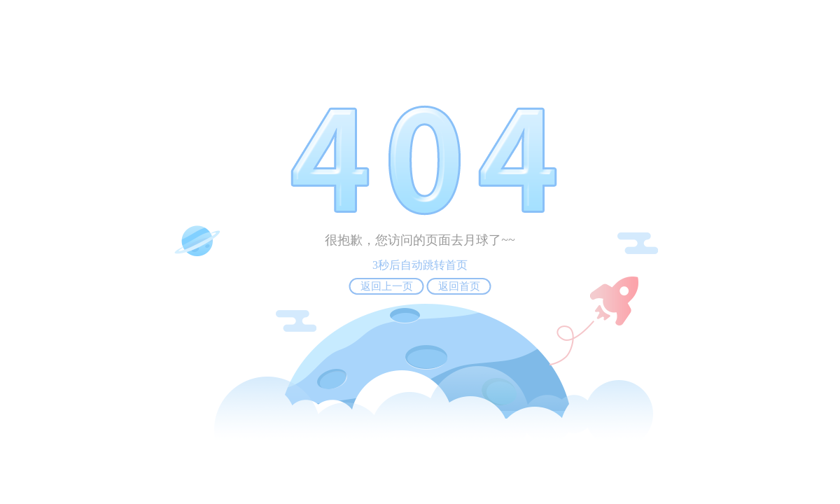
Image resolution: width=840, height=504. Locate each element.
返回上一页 (387, 286)
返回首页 (459, 286)
